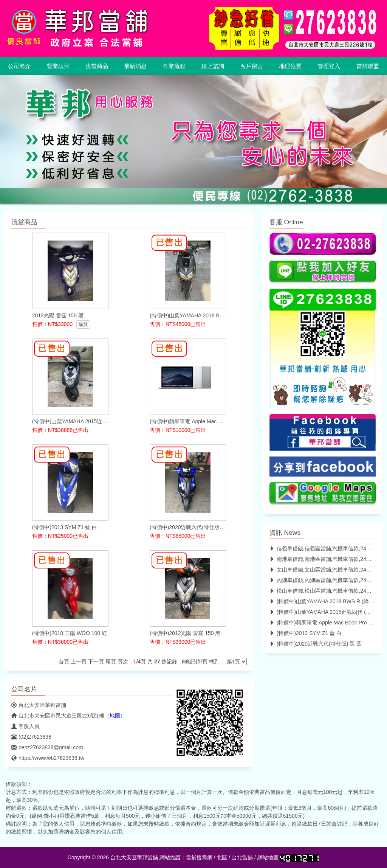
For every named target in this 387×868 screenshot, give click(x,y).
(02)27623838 (31, 737)
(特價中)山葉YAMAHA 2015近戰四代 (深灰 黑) (327, 612)
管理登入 (329, 66)
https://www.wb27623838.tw (48, 758)
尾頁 (111, 661)
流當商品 (97, 66)
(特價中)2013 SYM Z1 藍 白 (306, 633)
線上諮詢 (213, 66)
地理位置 (290, 66)
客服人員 (26, 726)
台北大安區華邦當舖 (39, 705)
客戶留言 (252, 66)
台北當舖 (242, 857)
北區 (222, 857)
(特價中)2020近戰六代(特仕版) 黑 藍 (316, 644)
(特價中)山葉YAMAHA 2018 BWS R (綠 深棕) (326, 601)
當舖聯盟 (368, 66)
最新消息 (135, 66)
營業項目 (58, 66)
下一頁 (96, 661)
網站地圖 (268, 857)
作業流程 (174, 66)
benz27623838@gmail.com (47, 747)
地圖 (115, 716)
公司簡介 (19, 66)
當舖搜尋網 (199, 857)
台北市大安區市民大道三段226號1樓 (58, 716)
